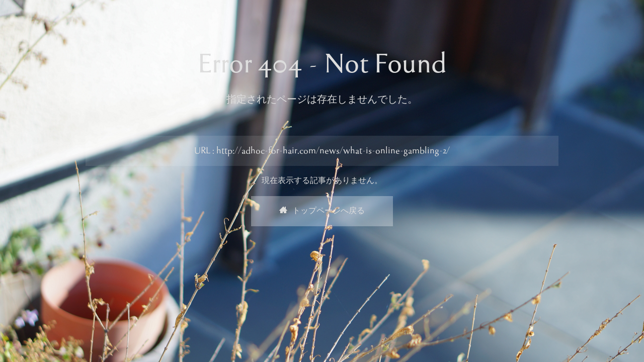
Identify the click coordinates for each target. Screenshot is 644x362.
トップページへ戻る (322, 211)
